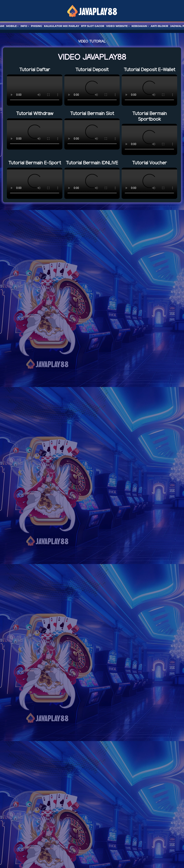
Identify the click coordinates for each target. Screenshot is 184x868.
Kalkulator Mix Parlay (62, 26)
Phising (37, 26)
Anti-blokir (159, 26)
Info (24, 26)
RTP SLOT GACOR (93, 26)
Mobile (11, 26)
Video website (117, 26)
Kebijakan (139, 26)
